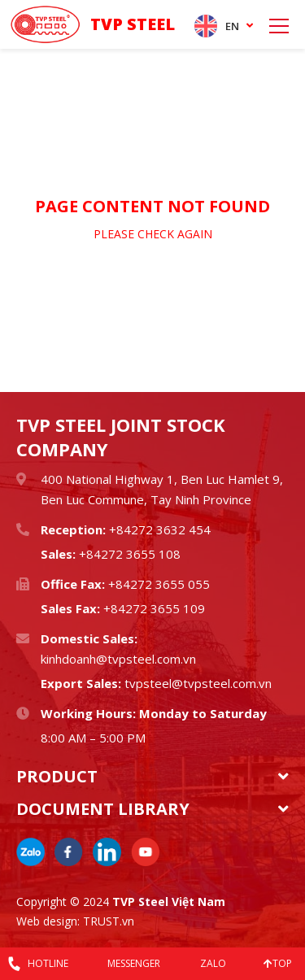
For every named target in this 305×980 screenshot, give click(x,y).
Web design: (48, 921)
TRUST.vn (109, 921)
